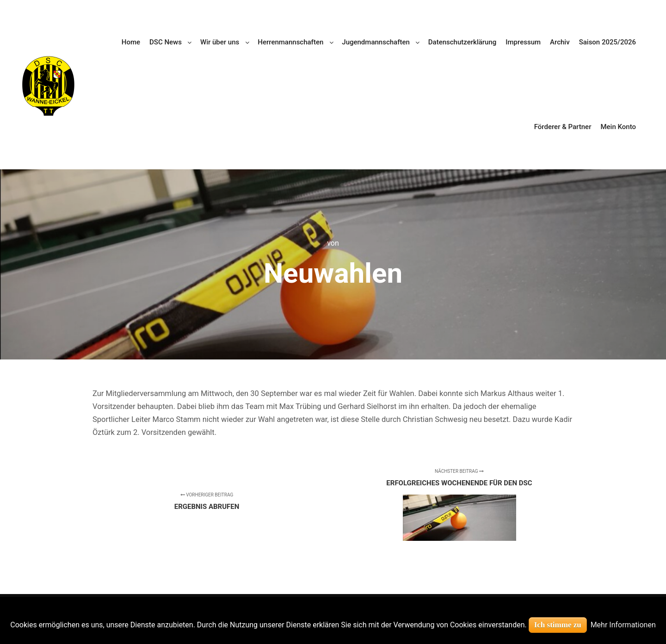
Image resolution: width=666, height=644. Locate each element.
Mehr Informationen (623, 625)
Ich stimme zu (558, 625)
